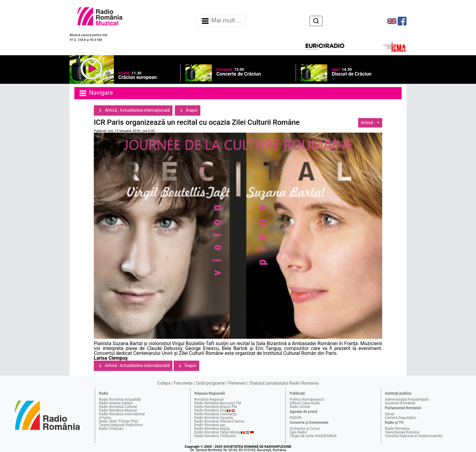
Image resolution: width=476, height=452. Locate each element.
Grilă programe (211, 383)
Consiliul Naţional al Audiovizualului (414, 436)
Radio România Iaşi (210, 425)
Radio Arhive (300, 407)
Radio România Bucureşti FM (218, 403)
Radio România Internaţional (122, 414)
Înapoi (188, 110)
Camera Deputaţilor (401, 418)
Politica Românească (307, 399)
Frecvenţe (183, 383)
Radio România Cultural (118, 407)
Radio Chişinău (111, 429)
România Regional (209, 399)
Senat (390, 414)
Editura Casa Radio (305, 403)
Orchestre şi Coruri (305, 429)
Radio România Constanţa (215, 414)
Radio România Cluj (210, 410)
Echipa (164, 383)
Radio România (397, 429)
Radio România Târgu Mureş (217, 432)
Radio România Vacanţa (214, 418)
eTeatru (105, 418)
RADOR (296, 418)
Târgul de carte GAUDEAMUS (313, 436)
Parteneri (237, 383)
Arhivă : (369, 123)
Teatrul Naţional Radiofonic (121, 425)
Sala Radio (298, 432)
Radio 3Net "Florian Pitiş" (119, 421)
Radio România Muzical (118, 410)
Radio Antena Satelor (116, 403)
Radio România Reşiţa (212, 429)
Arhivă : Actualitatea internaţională (133, 110)
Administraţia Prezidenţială (407, 399)
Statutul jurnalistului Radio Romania (284, 383)
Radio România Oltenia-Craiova (219, 421)
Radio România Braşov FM (216, 407)
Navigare (96, 93)
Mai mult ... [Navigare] (221, 21)
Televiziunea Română (402, 432)
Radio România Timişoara (215, 436)
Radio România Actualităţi (120, 399)
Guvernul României (400, 403)
